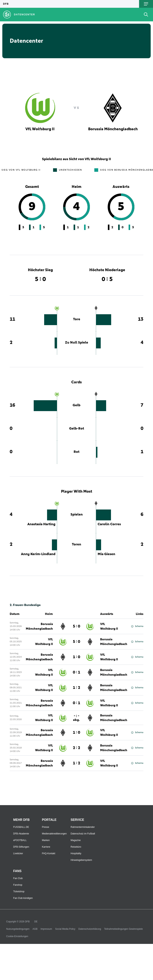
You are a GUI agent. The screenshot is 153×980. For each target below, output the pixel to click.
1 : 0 (76, 657)
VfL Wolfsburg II (109, 626)
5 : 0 (76, 626)
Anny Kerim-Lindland (38, 554)
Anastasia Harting (41, 524)
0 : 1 (76, 672)
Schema (137, 626)
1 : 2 (76, 688)
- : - (76, 718)
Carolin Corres (109, 524)
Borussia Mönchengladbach (39, 626)
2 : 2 (76, 748)
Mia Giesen (106, 554)
